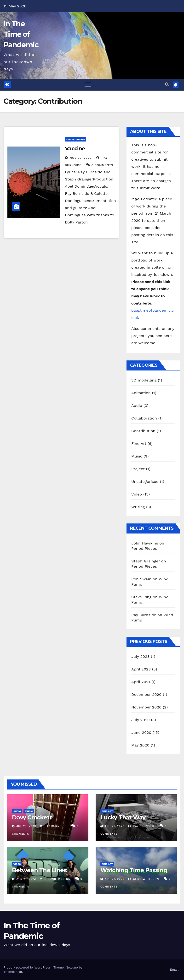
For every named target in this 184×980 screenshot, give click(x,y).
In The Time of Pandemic (21, 34)
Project (138, 469)
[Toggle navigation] (88, 85)
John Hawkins (145, 543)
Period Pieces (144, 548)
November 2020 (146, 707)
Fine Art (139, 444)
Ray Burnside (144, 615)
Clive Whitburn (144, 879)
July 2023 (140, 656)
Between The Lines (39, 870)
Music (137, 456)
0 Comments (102, 165)
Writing (138, 507)
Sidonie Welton (55, 879)
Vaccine (75, 149)
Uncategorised (145, 482)
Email (174, 970)
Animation (141, 393)
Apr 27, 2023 (115, 826)
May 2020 (140, 745)
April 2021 (141, 682)
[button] (167, 84)
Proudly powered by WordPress (28, 967)
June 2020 (141, 732)
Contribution (76, 139)
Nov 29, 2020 (81, 158)
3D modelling (144, 380)
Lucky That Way (123, 817)
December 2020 (146, 694)
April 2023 (141, 669)
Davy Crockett (32, 817)
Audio (137, 406)
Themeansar (13, 972)
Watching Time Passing (134, 870)
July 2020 (141, 720)
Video (137, 494)
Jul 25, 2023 (26, 826)
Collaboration (144, 418)
